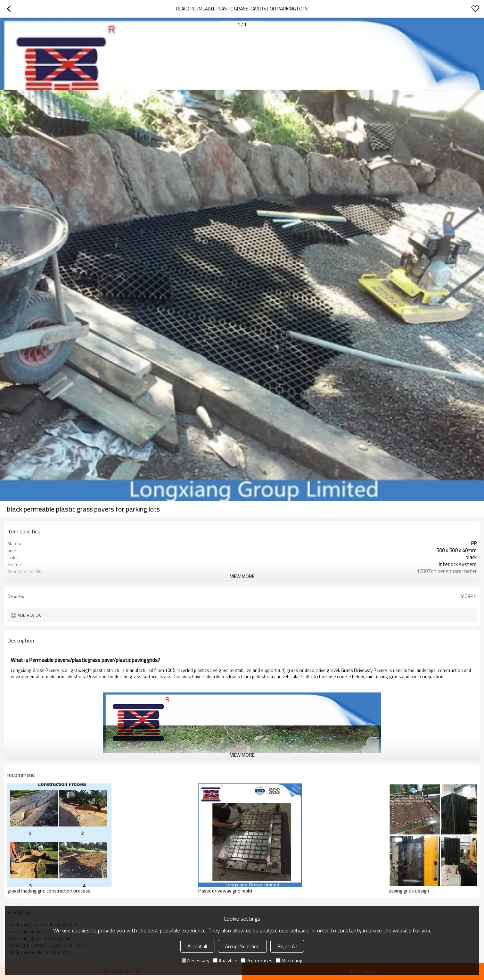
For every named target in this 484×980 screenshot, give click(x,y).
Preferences (257, 960)
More (467, 596)
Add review (30, 615)
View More (242, 576)
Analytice (225, 960)
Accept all (197, 946)
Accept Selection (242, 946)
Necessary (196, 960)
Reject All (287, 946)
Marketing (289, 960)
